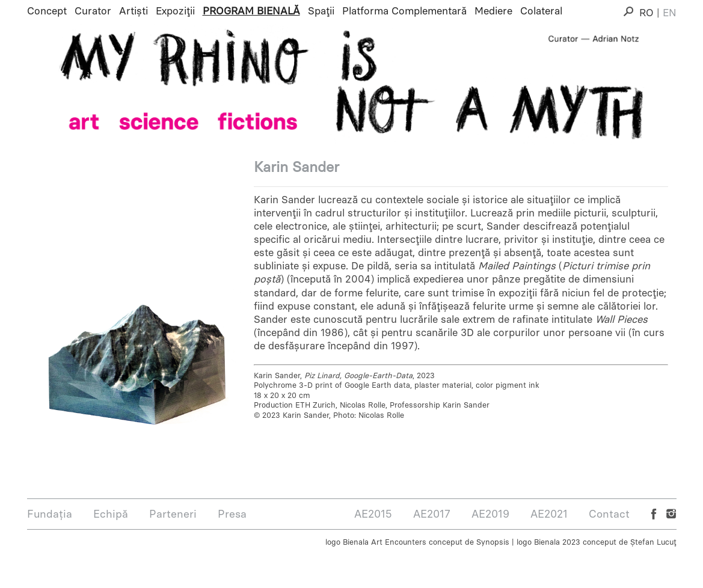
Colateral (541, 11)
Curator (93, 11)
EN (670, 13)
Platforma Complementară (404, 11)
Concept (47, 11)
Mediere (493, 11)
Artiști (134, 11)
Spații (321, 11)
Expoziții (175, 11)
